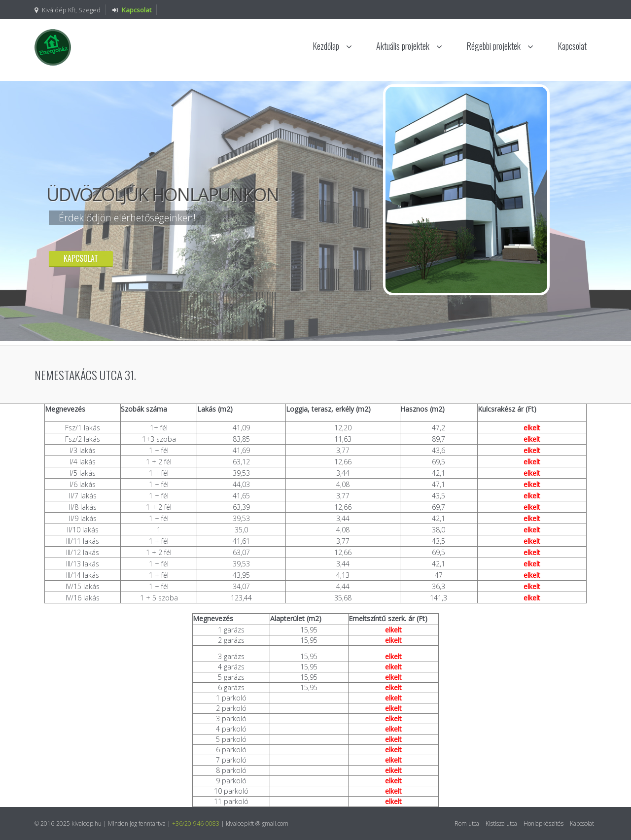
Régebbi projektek (500, 46)
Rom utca (467, 823)
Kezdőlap (332, 46)
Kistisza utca (501, 823)
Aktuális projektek (409, 46)
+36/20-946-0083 (196, 823)
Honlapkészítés (543, 823)
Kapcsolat (572, 46)
